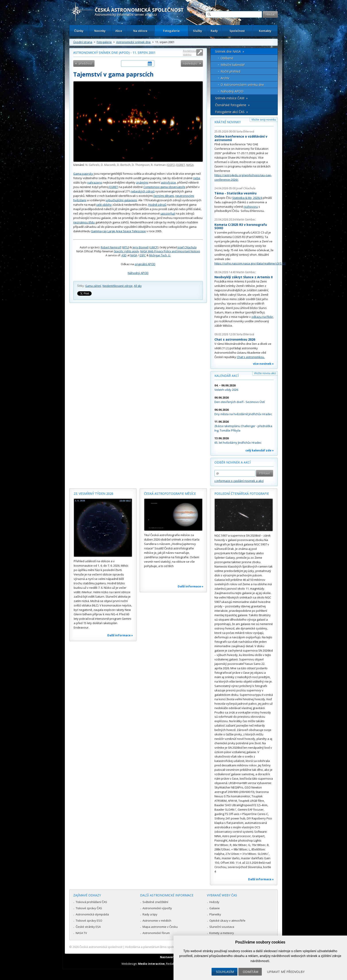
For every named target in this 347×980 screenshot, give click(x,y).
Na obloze (140, 31)
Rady (214, 31)
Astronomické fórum (156, 933)
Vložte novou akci (265, 373)
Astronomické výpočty (157, 908)
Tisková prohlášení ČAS (91, 902)
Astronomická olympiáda (92, 914)
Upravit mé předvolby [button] (286, 972)
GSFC (171, 165)
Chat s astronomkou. (251, 357)
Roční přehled (230, 71)
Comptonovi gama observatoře (164, 187)
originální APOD (145, 264)
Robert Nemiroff (111, 247)
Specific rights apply (126, 251)
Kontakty (265, 31)
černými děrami (164, 196)
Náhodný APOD (138, 273)
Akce (119, 31)
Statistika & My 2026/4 (247, 198)
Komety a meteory (222, 933)
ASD (124, 255)
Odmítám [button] (251, 972)
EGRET (181, 165)
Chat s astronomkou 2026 (235, 339)
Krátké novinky (228, 122)
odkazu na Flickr (262, 317)
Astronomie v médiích (157, 921)
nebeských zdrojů (143, 191)
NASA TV (81, 933)
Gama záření (93, 286)
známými (142, 182)
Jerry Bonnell (141, 247)
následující (190, 63)
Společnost (237, 31)
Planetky (215, 914)
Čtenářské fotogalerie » (232, 105)
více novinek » (263, 364)
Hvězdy (214, 902)
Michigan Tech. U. (160, 255)
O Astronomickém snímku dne (242, 85)
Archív (225, 78)
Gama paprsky (83, 174)
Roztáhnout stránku (190, 53)
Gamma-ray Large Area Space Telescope (118, 231)
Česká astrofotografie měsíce (170, 494)
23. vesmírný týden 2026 (93, 494)
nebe (197, 178)
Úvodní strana (83, 42)
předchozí (86, 63)
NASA (190, 165)
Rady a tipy (150, 914)
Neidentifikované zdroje (118, 286)
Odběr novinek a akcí (232, 462)
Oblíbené (227, 58)
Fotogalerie (171, 31)
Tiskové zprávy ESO (89, 921)
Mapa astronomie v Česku (160, 927)
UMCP (154, 247)
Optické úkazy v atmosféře (227, 921)
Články (79, 31)
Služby (198, 31)
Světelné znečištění (155, 902)
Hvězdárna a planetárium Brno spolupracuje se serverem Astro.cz (170, 947)
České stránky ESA (88, 927)
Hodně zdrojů (157, 205)
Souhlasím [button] (225, 972)
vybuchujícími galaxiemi (121, 200)
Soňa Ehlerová (245, 131)
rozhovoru (251, 207)
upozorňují (168, 213)
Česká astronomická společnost (101, 947)
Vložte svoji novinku (264, 120)
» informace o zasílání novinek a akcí (239, 481)
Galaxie (215, 908)
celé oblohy (104, 205)
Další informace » (120, 635)
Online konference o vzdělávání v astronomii (241, 138)
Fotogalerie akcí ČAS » (231, 112)
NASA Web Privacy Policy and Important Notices (170, 251)
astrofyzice (168, 182)
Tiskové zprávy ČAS (89, 908)
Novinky (100, 31)
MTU (126, 247)
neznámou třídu (84, 222)
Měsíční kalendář (233, 65)
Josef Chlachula (187, 247)
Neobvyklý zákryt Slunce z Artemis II (244, 277)
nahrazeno (95, 182)
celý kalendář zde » (260, 450)
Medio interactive (151, 964)
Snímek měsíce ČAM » (231, 98)
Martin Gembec (246, 220)
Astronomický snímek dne (133, 42)
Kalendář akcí (227, 376)
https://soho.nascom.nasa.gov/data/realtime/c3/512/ (250, 263)
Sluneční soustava (222, 927)
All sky (138, 286)
